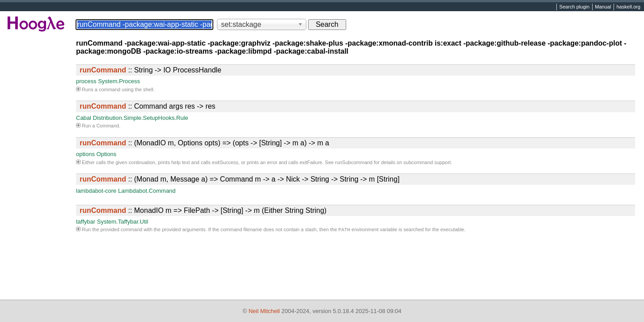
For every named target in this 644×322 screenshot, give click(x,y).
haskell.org (628, 7)
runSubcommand (354, 162)
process (86, 81)
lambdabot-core (96, 191)
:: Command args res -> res (148, 106)
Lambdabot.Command (147, 191)
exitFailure (311, 162)
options (85, 154)
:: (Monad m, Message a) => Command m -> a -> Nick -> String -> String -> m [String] (239, 179)
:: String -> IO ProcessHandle (150, 70)
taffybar (86, 222)
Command (108, 126)
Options (107, 154)
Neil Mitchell (264, 311)
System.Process (119, 81)
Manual (603, 7)
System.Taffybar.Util (123, 222)
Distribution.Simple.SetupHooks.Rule (141, 118)
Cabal (84, 118)
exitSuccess (225, 162)
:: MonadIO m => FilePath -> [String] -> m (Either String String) (203, 210)
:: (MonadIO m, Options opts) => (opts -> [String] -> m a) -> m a (204, 143)
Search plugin (575, 7)
